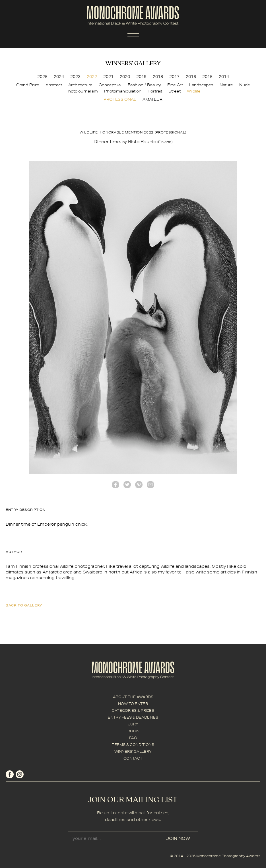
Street (175, 91)
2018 (158, 77)
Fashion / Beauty (144, 85)
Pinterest (139, 485)
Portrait (155, 91)
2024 (59, 77)
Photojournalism (82, 91)
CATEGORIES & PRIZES (133, 710)
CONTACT (133, 758)
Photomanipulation (123, 91)
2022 (92, 77)
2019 (141, 77)
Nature (226, 85)
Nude (245, 85)
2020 (125, 77)
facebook (116, 485)
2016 (191, 77)
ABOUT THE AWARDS (133, 697)
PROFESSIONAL (120, 99)
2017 (174, 77)
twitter (127, 485)
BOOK (133, 731)
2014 (224, 77)
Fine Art (175, 85)
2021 (108, 77)
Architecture (80, 85)
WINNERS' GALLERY (133, 751)
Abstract (54, 85)
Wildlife (194, 91)
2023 (75, 77)
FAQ (133, 738)
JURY (133, 724)
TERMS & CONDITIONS (133, 745)
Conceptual (110, 85)
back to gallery (24, 605)
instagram (20, 774)
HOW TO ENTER (133, 704)
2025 (42, 77)
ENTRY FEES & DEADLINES (133, 717)
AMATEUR (152, 99)
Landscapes (201, 85)
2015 (207, 77)
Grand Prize (28, 85)
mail (150, 485)
